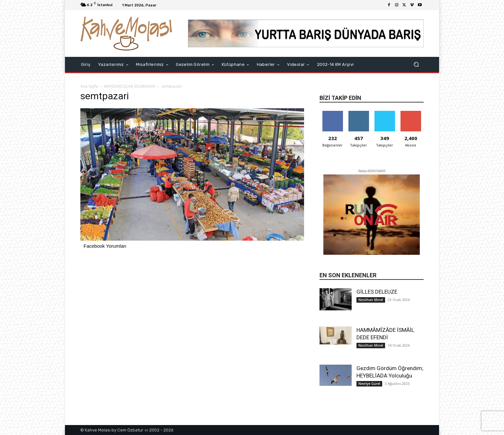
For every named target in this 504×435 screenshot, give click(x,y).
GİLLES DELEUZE (377, 292)
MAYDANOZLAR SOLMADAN (130, 86)
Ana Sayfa (89, 86)
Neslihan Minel (371, 300)
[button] (416, 64)
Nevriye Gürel (369, 384)
